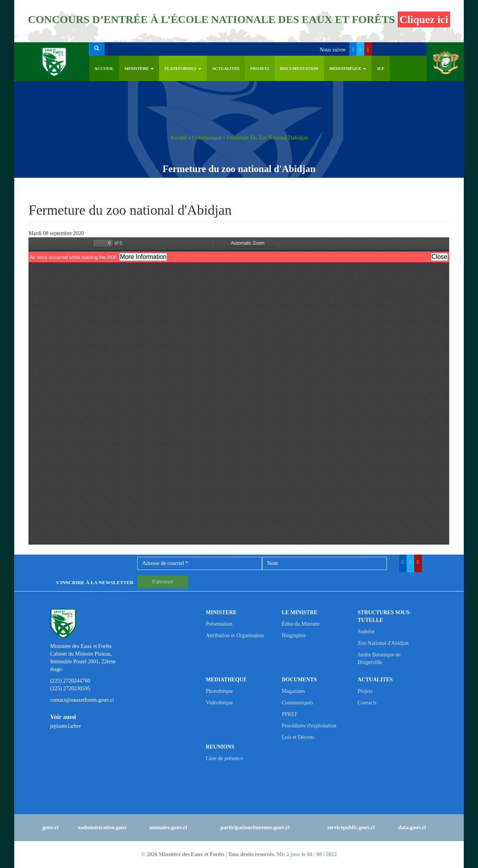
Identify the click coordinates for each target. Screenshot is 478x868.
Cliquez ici (424, 19)
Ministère (139, 68)
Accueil (104, 68)
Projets (260, 68)
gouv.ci (51, 827)
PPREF (290, 714)
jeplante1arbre (66, 726)
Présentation (219, 624)
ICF (381, 68)
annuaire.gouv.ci (168, 827)
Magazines (293, 691)
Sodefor (366, 632)
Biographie (294, 635)
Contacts (367, 703)
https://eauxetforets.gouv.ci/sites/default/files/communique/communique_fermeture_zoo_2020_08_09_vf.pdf (239, 391)
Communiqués (297, 703)
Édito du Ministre (301, 624)
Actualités (226, 68)
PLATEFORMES (183, 68)
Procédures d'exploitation (309, 726)
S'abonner (162, 582)
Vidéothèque (220, 703)
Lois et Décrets (298, 737)
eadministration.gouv (102, 827)
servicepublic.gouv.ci (351, 827)
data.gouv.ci (412, 827)
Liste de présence (225, 758)
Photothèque (219, 691)
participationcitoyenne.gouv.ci (255, 827)
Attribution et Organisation (235, 635)
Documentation (299, 68)
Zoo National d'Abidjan (383, 643)
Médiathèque (348, 68)
